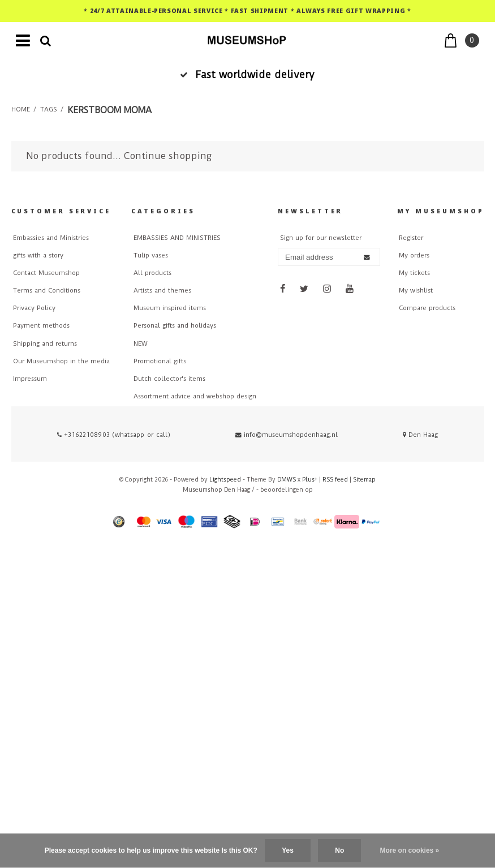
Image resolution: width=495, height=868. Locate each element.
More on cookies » (410, 850)
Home (21, 109)
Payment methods (41, 326)
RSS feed (335, 480)
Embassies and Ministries (51, 238)
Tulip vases (151, 255)
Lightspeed (225, 480)
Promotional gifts (160, 361)
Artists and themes (162, 291)
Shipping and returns (45, 344)
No (339, 850)
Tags (49, 109)
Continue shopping (168, 156)
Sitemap (364, 480)
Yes (288, 850)
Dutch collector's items (169, 379)
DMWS (287, 480)
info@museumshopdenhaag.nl (287, 435)
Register (411, 238)
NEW (141, 344)
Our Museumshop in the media (61, 361)
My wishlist (416, 291)
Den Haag (420, 435)
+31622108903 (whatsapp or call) (114, 435)
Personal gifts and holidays (175, 326)
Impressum (30, 379)
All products (152, 273)
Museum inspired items (170, 308)
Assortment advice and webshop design (195, 396)
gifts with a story (38, 255)
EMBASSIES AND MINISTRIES (177, 238)
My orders (414, 255)
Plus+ (310, 480)
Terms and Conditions (47, 291)
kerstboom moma (109, 110)
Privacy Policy (34, 308)
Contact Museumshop (46, 273)
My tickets (414, 273)
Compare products (427, 308)
